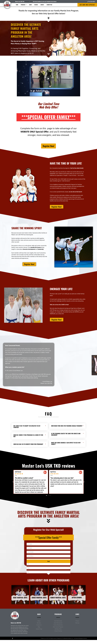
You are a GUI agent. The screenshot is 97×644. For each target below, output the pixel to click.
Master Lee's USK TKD (20, 1)
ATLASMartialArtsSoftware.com (67, 642)
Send (49, 564)
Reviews (36, 5)
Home (17, 5)
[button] (13, 483)
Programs (24, 5)
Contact (42, 5)
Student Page (49, 5)
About (30, 5)
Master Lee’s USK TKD (16, 627)
